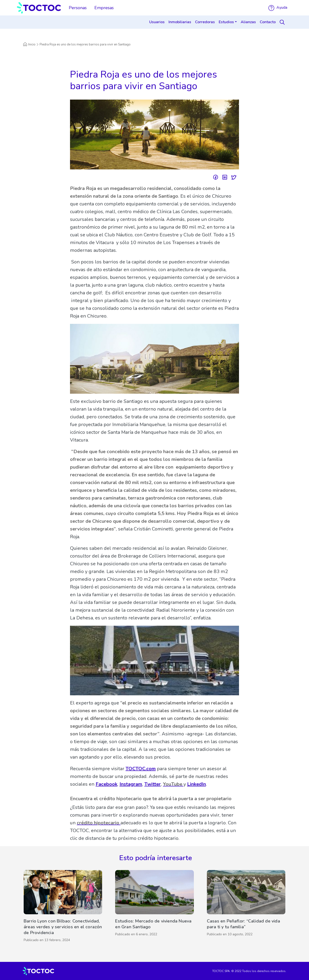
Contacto (268, 22)
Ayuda (278, 7)
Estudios (226, 22)
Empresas (104, 8)
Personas (78, 8)
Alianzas (248, 22)
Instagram (131, 784)
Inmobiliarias (180, 22)
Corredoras (205, 22)
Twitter (153, 784)
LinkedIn (197, 784)
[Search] (283, 22)
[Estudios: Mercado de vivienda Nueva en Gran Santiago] (154, 907)
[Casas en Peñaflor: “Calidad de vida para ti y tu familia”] (246, 907)
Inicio (29, 44)
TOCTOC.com (141, 769)
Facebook (106, 784)
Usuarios (157, 22)
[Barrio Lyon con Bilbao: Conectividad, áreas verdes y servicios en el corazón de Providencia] (63, 907)
